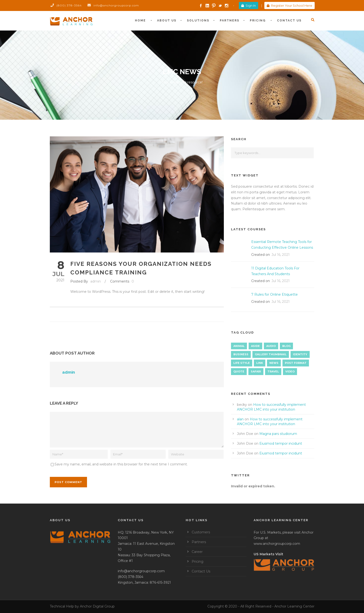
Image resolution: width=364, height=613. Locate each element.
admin (96, 281)
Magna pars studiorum (278, 434)
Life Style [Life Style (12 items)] (242, 363)
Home (140, 21)
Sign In (249, 5)
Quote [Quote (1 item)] (239, 371)
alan (240, 419)
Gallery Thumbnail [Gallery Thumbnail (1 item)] (271, 354)
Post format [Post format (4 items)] (296, 363)
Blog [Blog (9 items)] (286, 346)
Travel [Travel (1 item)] (273, 371)
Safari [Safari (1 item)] (256, 371)
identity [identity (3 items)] (300, 354)
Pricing (258, 21)
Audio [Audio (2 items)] (271, 346)
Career (197, 552)
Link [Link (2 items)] (260, 363)
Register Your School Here (290, 5)
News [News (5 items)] (274, 363)
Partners (230, 21)
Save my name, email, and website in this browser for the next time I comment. (121, 464)
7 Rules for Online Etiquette (274, 294)
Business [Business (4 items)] (241, 354)
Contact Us (289, 21)
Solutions (198, 21)
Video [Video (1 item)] (290, 371)
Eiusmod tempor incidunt (281, 443)
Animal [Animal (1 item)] (239, 346)
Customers (201, 532)
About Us (167, 21)
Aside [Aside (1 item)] (255, 346)
